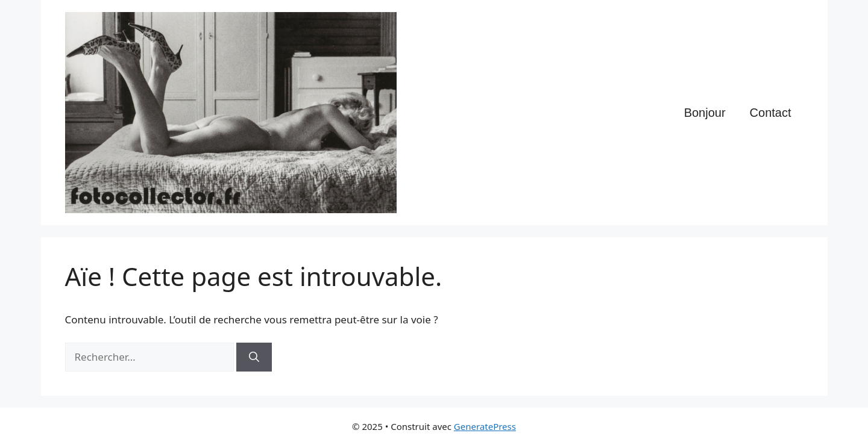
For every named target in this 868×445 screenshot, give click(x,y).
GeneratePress (485, 426)
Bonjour (705, 113)
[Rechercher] (254, 357)
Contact (771, 113)
